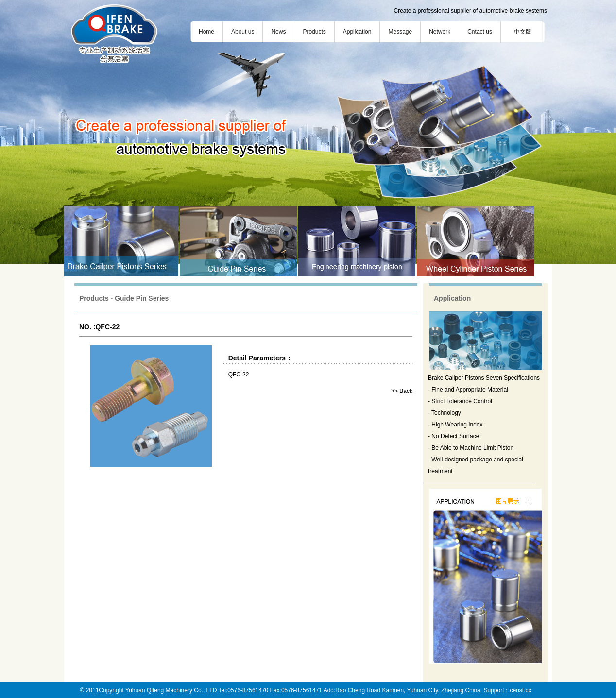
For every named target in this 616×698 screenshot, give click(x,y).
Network (440, 32)
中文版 (523, 32)
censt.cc (520, 690)
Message (400, 32)
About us (243, 32)
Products (314, 32)
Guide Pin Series (142, 298)
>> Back (402, 391)
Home (206, 32)
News (278, 32)
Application (357, 32)
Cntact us (480, 32)
